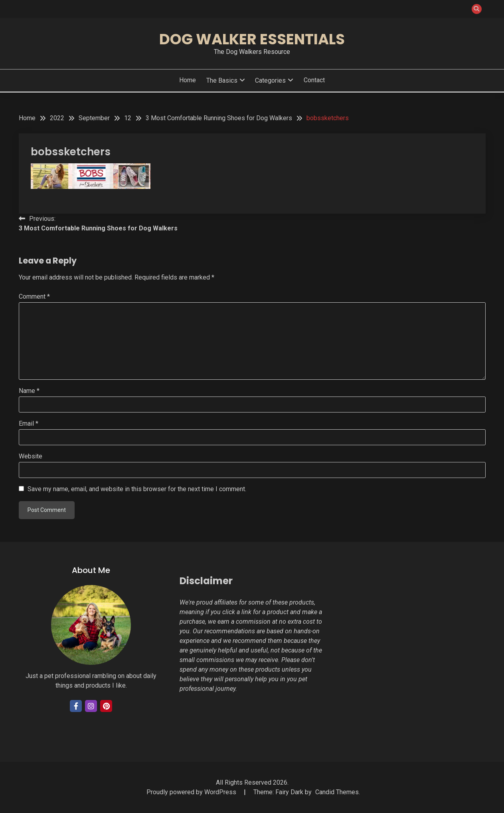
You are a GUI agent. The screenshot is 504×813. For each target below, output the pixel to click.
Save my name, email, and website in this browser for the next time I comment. (137, 489)
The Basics (222, 80)
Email (29, 423)
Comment (34, 296)
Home (188, 80)
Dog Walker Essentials (252, 39)
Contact (314, 80)
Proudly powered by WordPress (192, 792)
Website (31, 456)
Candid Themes (337, 792)
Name (29, 391)
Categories (270, 80)
